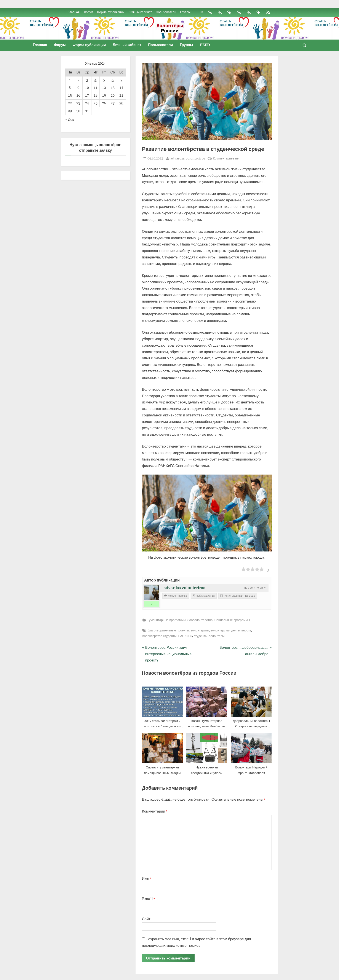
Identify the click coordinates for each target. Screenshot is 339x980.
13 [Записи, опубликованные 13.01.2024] (113, 88)
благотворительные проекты (168, 630)
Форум (88, 12)
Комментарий (155, 811)
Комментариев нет (226, 159)
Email (149, 899)
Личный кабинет (140, 12)
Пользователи (166, 12)
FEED (198, 12)
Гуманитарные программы (167, 620)
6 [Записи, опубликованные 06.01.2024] (113, 80)
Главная (73, 12)
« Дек (70, 120)
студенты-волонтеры (209, 636)
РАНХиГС (185, 636)
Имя (147, 879)
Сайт (146, 919)
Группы (185, 12)
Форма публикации (110, 12)
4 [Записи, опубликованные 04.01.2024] (95, 80)
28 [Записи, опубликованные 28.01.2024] (121, 103)
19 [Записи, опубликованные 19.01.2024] (104, 95)
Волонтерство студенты (159, 636)
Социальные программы (232, 620)
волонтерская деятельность (231, 630)
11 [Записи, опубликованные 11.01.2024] (96, 88)
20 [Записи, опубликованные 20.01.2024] (113, 95)
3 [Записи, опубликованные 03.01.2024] (87, 80)
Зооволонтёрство (200, 620)
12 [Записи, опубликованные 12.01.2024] (104, 88)
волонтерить (200, 630)
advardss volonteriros (188, 158)
